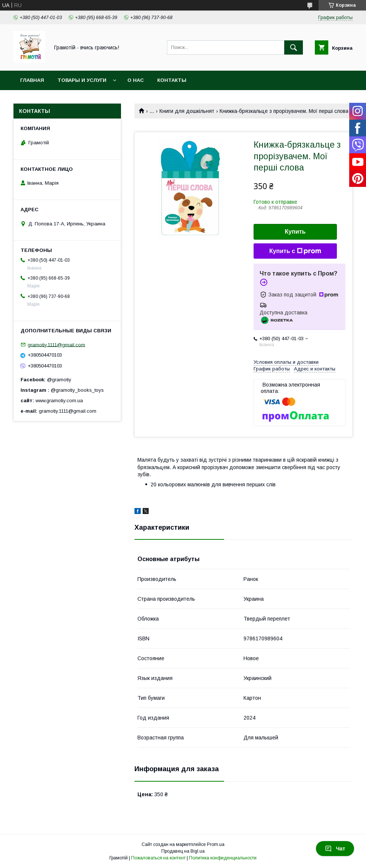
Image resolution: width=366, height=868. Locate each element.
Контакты (172, 80)
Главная (32, 80)
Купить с (295, 251)
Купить (295, 232)
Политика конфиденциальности (223, 858)
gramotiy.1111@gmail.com (56, 344)
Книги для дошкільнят (187, 111)
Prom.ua (216, 844)
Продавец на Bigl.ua (183, 851)
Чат (335, 849)
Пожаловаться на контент (158, 858)
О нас (136, 80)
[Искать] (294, 47)
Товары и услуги (82, 80)
